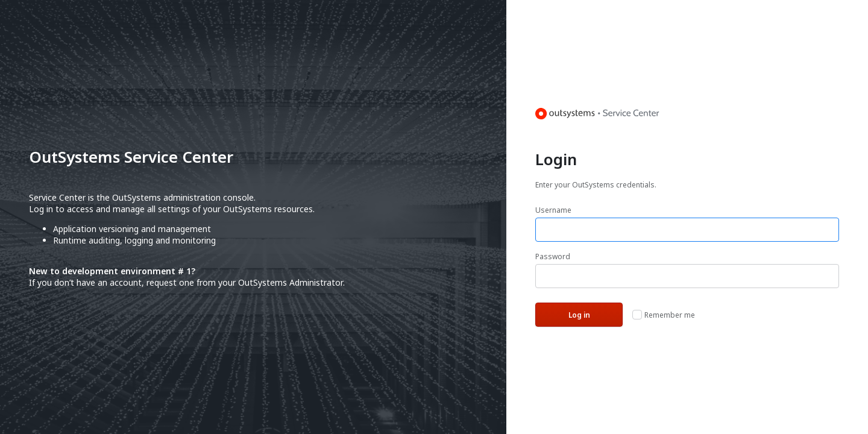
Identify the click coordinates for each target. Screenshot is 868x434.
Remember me (670, 315)
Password (553, 256)
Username (553, 210)
